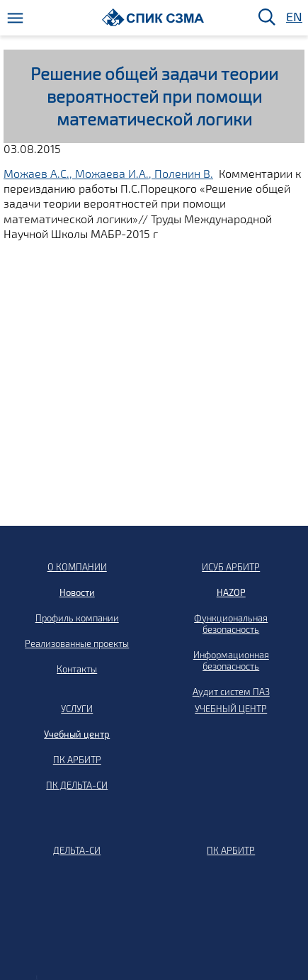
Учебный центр (77, 734)
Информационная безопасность (231, 660)
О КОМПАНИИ (77, 567)
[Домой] (153, 17)
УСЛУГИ (77, 709)
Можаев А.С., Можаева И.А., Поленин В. (108, 173)
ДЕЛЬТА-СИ (77, 850)
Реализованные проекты (77, 643)
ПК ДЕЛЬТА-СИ (77, 785)
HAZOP (231, 592)
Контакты (77, 669)
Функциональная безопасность (231, 624)
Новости (77, 592)
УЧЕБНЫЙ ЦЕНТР (231, 709)
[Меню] (15, 18)
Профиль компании (77, 618)
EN (293, 17)
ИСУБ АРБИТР (231, 567)
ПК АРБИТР (77, 760)
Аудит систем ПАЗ (231, 692)
